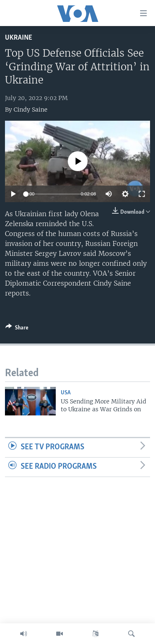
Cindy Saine (31, 110)
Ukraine (19, 38)
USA (66, 393)
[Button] (17, 329)
